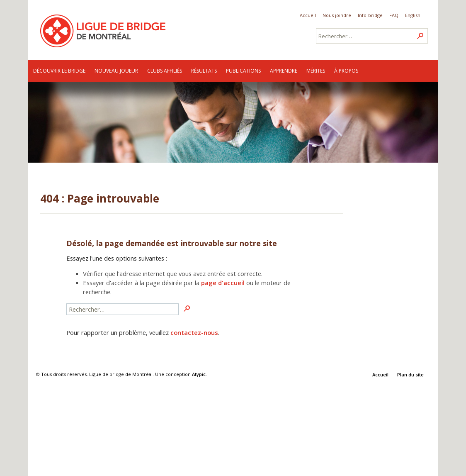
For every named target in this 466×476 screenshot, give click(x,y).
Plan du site (410, 375)
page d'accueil (223, 283)
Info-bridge (370, 15)
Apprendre (284, 71)
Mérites (316, 71)
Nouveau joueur (116, 71)
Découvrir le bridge (59, 71)
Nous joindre (337, 15)
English (413, 15)
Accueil (308, 15)
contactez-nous (194, 332)
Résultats (204, 71)
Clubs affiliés (165, 71)
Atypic (199, 374)
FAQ (394, 15)
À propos (346, 71)
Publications (243, 71)
